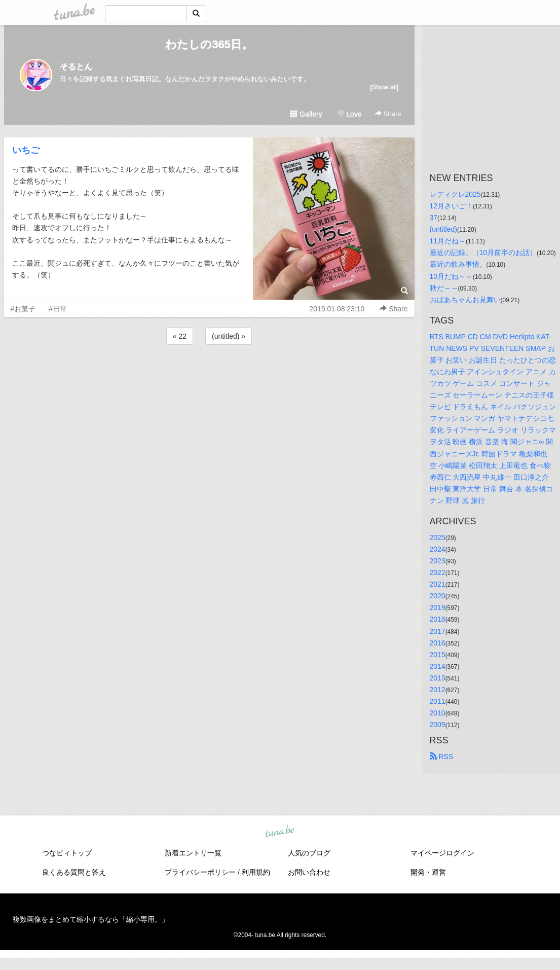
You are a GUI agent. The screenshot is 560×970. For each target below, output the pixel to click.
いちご (26, 150)
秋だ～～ (444, 288)
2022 (438, 572)
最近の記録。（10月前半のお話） (483, 253)
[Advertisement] (209, 374)
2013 (438, 678)
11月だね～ (448, 241)
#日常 (58, 309)
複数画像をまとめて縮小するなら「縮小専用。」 (91, 919)
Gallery (306, 114)
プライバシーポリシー (200, 872)
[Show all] (384, 87)
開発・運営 (428, 872)
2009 (438, 725)
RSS (442, 757)
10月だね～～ (452, 276)
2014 (438, 666)
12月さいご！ (452, 206)
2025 (438, 537)
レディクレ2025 (455, 194)
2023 (438, 561)
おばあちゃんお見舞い (465, 300)
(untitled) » (229, 336)
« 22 (180, 336)
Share (388, 114)
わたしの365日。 (209, 44)
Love (349, 114)
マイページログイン (442, 853)
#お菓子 (23, 309)
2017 (438, 631)
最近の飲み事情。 (458, 264)
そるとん (76, 67)
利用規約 (256, 872)
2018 (438, 619)
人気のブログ (309, 853)
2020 (438, 596)
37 (434, 218)
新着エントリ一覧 (193, 853)
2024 (438, 549)
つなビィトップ (67, 853)
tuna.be (280, 832)
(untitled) (443, 229)
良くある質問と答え (74, 872)
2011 (438, 701)
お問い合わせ (309, 872)
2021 (438, 584)
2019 (438, 607)
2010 (438, 713)
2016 (438, 643)
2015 (438, 655)
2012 (438, 690)
